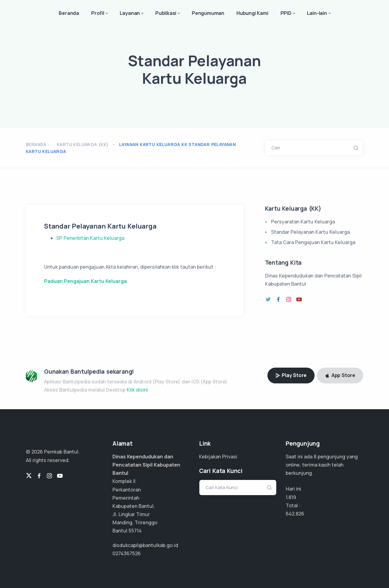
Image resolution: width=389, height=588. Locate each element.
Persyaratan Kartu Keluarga (303, 222)
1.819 (291, 497)
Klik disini (137, 390)
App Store (340, 375)
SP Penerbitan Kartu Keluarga (90, 238)
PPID (288, 14)
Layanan (132, 14)
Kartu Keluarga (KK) (83, 144)
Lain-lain (319, 14)
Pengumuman (208, 13)
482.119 (294, 514)
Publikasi (168, 14)
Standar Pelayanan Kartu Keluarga (310, 232)
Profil (100, 14)
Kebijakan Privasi (218, 457)
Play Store (291, 375)
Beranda (69, 13)
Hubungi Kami (252, 13)
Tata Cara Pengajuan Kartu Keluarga (313, 242)
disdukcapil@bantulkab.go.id (145, 545)
